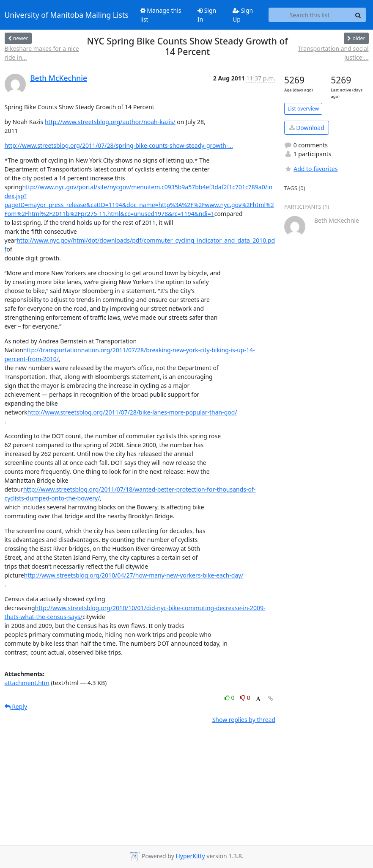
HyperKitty (190, 856)
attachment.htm (27, 683)
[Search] (358, 15)
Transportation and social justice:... (333, 53)
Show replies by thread (244, 720)
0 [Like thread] (230, 698)
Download (307, 128)
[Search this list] (310, 15)
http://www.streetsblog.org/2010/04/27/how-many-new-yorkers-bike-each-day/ (134, 575)
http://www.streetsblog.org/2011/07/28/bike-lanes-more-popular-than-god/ (132, 412)
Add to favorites (311, 169)
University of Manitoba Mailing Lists (67, 15)
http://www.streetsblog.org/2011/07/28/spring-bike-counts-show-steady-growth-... (119, 145)
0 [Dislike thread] (245, 698)
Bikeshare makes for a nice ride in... (42, 53)
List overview (303, 109)
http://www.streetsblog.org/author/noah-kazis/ (110, 122)
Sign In (207, 15)
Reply (16, 706)
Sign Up (243, 15)
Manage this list (161, 15)
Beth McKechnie (59, 78)
